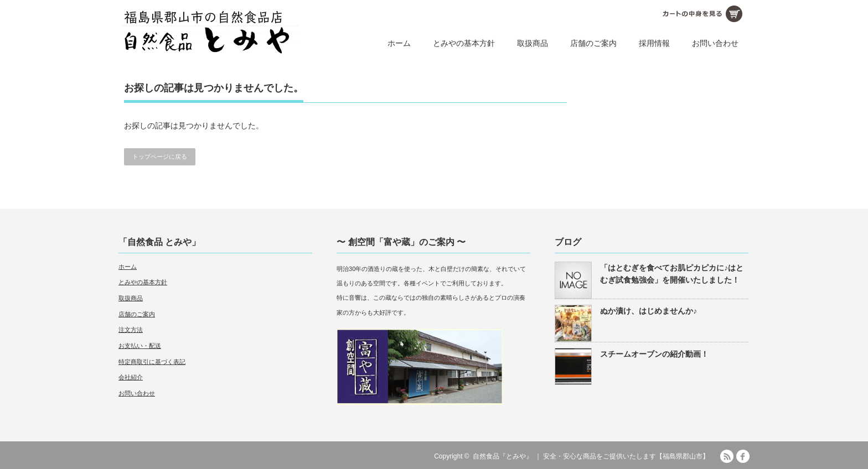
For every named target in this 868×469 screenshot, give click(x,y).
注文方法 (131, 330)
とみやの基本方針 (464, 43)
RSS (727, 456)
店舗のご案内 (593, 43)
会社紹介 (131, 377)
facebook (743, 456)
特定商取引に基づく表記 (152, 362)
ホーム (399, 43)
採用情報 (654, 43)
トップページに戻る (160, 157)
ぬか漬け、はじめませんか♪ (649, 311)
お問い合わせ (715, 43)
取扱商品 (533, 43)
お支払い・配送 (140, 346)
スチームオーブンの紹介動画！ (654, 354)
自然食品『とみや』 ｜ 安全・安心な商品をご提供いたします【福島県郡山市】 (591, 456)
